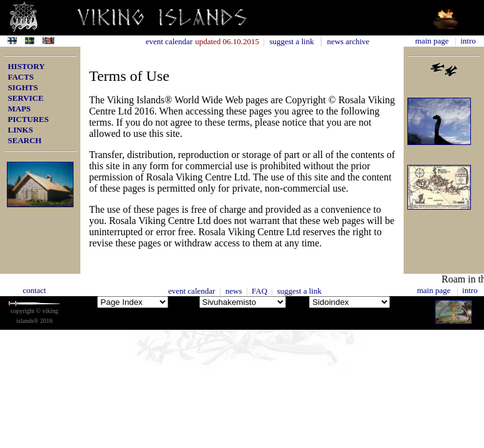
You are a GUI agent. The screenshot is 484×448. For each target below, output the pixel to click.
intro (467, 41)
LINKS (21, 130)
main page (432, 41)
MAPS (20, 109)
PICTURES (29, 119)
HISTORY (26, 66)
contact (34, 290)
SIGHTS (23, 87)
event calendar (192, 291)
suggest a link (294, 41)
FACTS (21, 77)
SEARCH (25, 140)
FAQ (262, 291)
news (235, 291)
